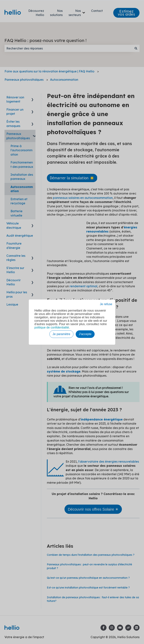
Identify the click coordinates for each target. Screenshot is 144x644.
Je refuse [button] (106, 304)
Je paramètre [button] (61, 334)
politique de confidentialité (52, 327)
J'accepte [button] (85, 334)
